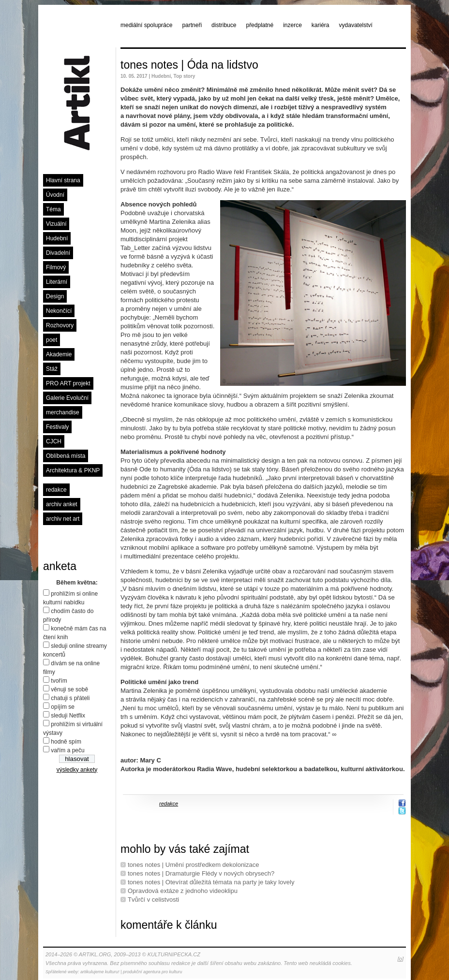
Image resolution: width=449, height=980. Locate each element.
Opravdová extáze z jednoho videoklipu (183, 891)
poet (52, 340)
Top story (185, 76)
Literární (57, 282)
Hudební (57, 238)
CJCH (54, 441)
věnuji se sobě (69, 689)
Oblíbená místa (66, 456)
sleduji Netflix (68, 716)
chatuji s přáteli (70, 698)
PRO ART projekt (68, 383)
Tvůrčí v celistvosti (153, 900)
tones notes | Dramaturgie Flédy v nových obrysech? (201, 873)
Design (55, 296)
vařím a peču (67, 750)
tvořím (59, 681)
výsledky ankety (77, 770)
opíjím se (63, 707)
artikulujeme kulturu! (100, 972)
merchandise (63, 412)
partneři (192, 25)
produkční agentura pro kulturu (153, 972)
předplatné (260, 25)
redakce (56, 490)
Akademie (59, 354)
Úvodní (55, 195)
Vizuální (56, 224)
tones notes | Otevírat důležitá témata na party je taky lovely (211, 882)
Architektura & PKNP (73, 470)
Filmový (56, 267)
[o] (401, 959)
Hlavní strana (63, 180)
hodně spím (66, 742)
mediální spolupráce (146, 25)
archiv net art (63, 519)
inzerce (292, 25)
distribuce (224, 25)
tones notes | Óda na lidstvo (189, 65)
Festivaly (57, 427)
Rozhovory (60, 325)
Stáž (52, 369)
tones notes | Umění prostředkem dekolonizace (193, 865)
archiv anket (62, 504)
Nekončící (59, 311)
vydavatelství (356, 25)
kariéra (321, 25)
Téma (53, 209)
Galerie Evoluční (67, 398)
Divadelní (58, 253)
